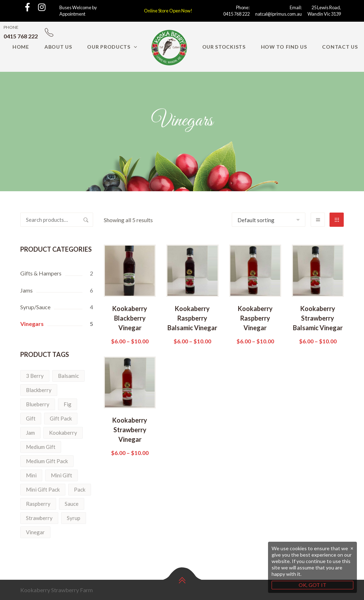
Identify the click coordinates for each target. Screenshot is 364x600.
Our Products (109, 47)
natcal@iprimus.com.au (279, 14)
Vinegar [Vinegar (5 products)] (35, 532)
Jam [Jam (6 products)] (30, 433)
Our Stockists (224, 47)
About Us (58, 47)
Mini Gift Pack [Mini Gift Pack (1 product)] (43, 489)
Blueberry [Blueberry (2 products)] (38, 404)
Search (86, 220)
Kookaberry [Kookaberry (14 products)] (63, 433)
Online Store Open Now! (168, 11)
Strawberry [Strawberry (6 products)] (39, 518)
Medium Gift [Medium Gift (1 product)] (41, 447)
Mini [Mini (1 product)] (31, 475)
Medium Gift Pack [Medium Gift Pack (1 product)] (47, 461)
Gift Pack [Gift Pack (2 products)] (61, 418)
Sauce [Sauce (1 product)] (72, 504)
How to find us (284, 47)
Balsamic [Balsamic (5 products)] (68, 376)
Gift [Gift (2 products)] (31, 418)
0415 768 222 (236, 14)
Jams (26, 290)
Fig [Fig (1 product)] (68, 404)
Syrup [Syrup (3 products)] (74, 518)
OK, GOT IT (312, 585)
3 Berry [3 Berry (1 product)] (35, 376)
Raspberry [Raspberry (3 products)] (38, 504)
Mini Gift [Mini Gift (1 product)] (61, 475)
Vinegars (32, 324)
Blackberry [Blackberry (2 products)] (39, 390)
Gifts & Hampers (41, 273)
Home (21, 47)
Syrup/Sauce (35, 307)
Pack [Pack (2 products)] (80, 489)
